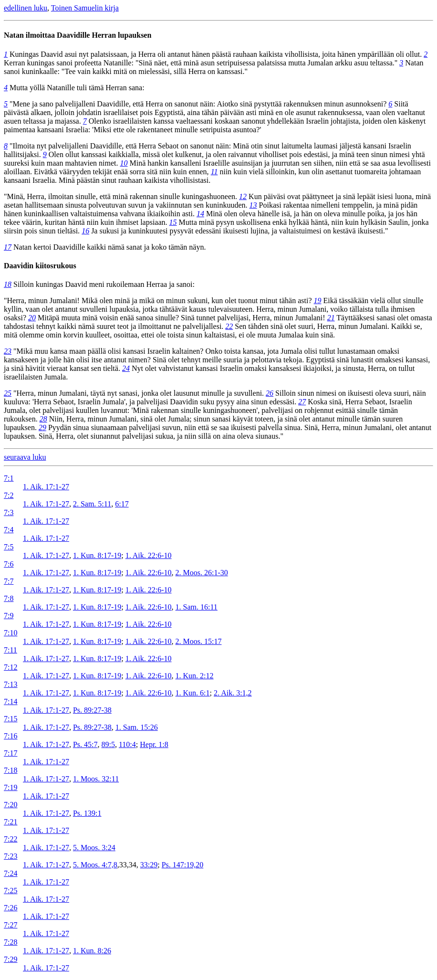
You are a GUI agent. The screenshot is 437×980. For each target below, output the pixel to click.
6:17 (122, 504)
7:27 (10, 925)
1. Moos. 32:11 (96, 779)
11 (214, 172)
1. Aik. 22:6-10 (149, 555)
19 (318, 300)
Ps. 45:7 (85, 744)
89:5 (108, 744)
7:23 (10, 856)
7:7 (9, 581)
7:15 (10, 719)
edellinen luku (26, 8)
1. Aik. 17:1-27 (46, 487)
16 (85, 231)
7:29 (10, 959)
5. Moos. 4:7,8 (95, 865)
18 (8, 284)
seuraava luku (25, 457)
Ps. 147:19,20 (183, 865)
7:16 (10, 736)
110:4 (127, 744)
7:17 (10, 753)
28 (43, 419)
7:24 (10, 873)
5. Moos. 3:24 (94, 848)
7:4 (9, 530)
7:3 (9, 512)
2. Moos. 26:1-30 (202, 573)
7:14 (10, 701)
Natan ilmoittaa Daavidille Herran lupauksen (78, 35)
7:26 (10, 908)
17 (8, 247)
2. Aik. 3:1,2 (233, 693)
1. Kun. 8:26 (92, 951)
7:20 (10, 805)
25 (8, 393)
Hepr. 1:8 (154, 744)
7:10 (10, 633)
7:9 (9, 616)
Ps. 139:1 (87, 813)
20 (32, 318)
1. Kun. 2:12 (195, 676)
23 (8, 351)
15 (173, 222)
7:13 (10, 684)
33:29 (149, 865)
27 (302, 402)
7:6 (9, 564)
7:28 (10, 942)
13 (253, 205)
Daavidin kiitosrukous (40, 266)
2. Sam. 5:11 (92, 504)
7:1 (9, 478)
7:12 (10, 667)
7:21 (10, 822)
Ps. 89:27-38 (92, 710)
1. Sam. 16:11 (197, 607)
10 (124, 163)
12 (243, 196)
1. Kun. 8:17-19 (97, 555)
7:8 (9, 598)
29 (42, 427)
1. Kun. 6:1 (193, 693)
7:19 (10, 787)
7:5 (9, 547)
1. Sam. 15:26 (137, 727)
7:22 (10, 839)
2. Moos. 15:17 (199, 641)
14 (200, 214)
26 (270, 393)
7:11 (10, 650)
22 (229, 326)
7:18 (10, 770)
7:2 (9, 495)
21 (331, 318)
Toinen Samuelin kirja (85, 8)
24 (126, 368)
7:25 (10, 890)
